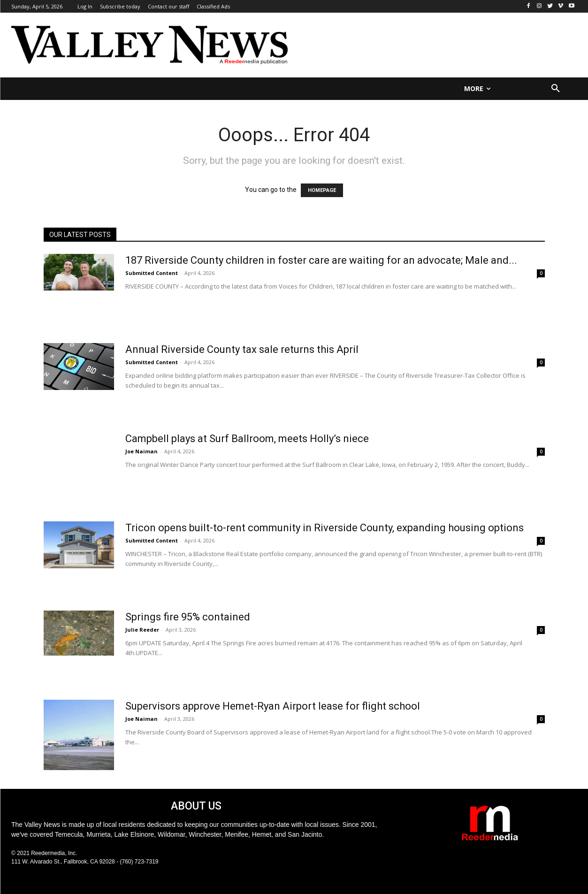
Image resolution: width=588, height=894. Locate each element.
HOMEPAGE (322, 190)
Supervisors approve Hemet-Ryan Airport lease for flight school (273, 706)
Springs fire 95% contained (188, 617)
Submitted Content (152, 273)
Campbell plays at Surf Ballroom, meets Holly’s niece (247, 439)
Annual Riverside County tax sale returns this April (242, 349)
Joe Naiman (141, 451)
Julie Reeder (142, 630)
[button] (556, 89)
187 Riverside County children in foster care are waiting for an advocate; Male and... (321, 260)
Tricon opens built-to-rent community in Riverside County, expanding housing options (325, 528)
